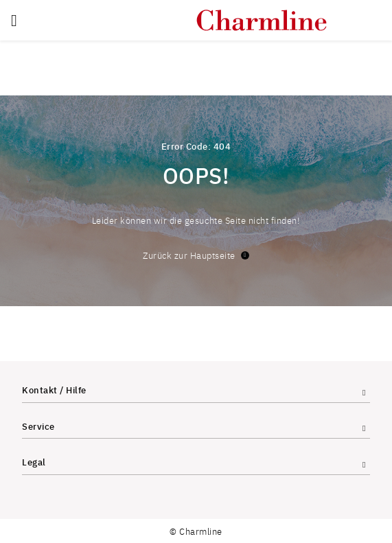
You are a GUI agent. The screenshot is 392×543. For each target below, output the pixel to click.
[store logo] (262, 20)
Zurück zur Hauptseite (196, 255)
